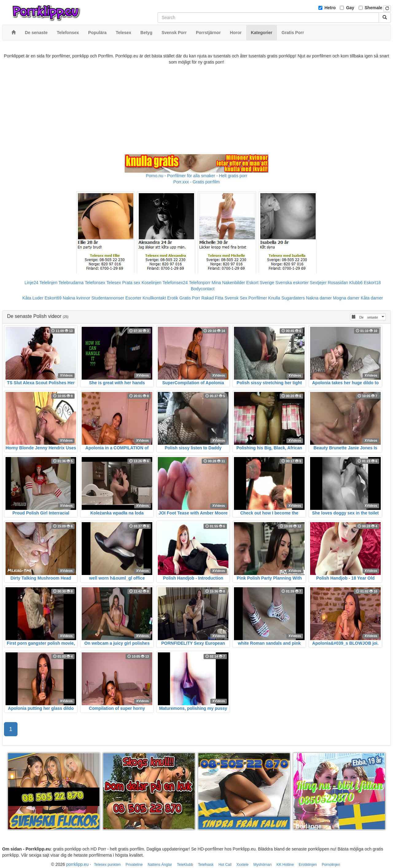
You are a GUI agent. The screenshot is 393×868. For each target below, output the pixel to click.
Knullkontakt (154, 298)
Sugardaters (293, 298)
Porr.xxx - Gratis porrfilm (197, 182)
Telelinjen (49, 283)
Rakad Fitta (212, 298)
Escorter (133, 298)
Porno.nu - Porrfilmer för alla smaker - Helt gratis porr (196, 176)
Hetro (330, 8)
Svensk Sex (236, 298)
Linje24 (31, 283)
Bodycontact (202, 289)
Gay (350, 8)
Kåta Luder (33, 298)
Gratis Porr (190, 298)
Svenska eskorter (292, 283)
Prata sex (131, 283)
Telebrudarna (71, 283)
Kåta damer (372, 298)
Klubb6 (356, 283)
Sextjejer (318, 283)
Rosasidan (338, 283)
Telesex (114, 283)
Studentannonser (108, 298)
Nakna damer (319, 298)
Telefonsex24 (175, 283)
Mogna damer (346, 298)
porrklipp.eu (78, 864)
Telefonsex (95, 283)
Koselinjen (152, 283)
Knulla (274, 298)
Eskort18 (372, 283)
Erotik (173, 298)
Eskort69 (53, 298)
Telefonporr (200, 283)
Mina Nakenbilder (228, 283)
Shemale (374, 8)
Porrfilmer (258, 298)
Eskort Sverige (260, 283)
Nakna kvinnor (76, 298)
